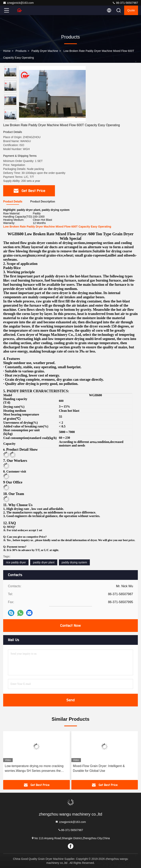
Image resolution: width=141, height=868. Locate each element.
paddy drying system (74, 562)
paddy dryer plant (44, 562)
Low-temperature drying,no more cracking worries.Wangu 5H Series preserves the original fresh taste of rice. (34, 769)
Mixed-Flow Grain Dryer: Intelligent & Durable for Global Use (99, 768)
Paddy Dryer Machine (45, 51)
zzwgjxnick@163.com (18, 3)
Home (7, 51)
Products (21, 51)
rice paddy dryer (16, 562)
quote (131, 10)
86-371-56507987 (125, 3)
